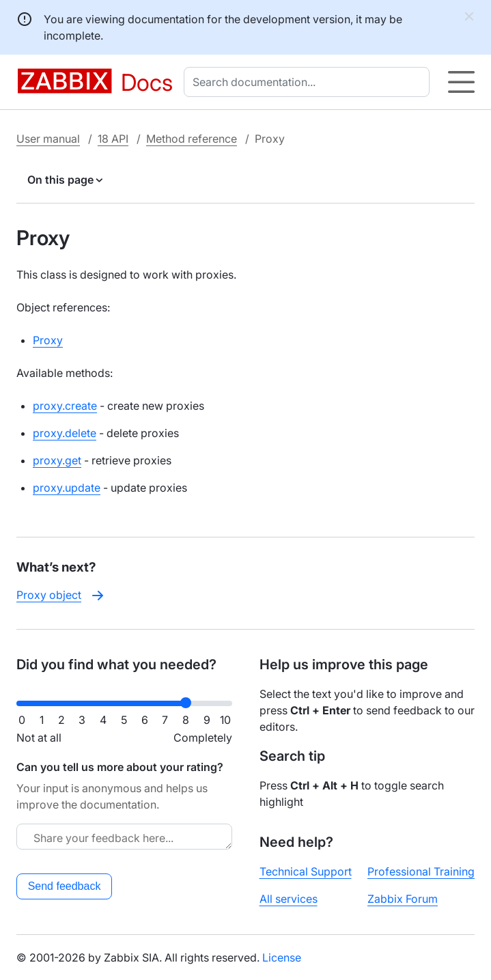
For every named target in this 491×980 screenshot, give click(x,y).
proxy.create (65, 406)
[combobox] (309, 82)
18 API (113, 139)
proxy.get (57, 460)
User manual (48, 139)
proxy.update (67, 488)
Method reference (192, 139)
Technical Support (306, 871)
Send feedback (65, 886)
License (282, 957)
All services (289, 899)
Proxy (48, 340)
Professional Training (421, 871)
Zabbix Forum (403, 899)
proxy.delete (65, 433)
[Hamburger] (461, 82)
